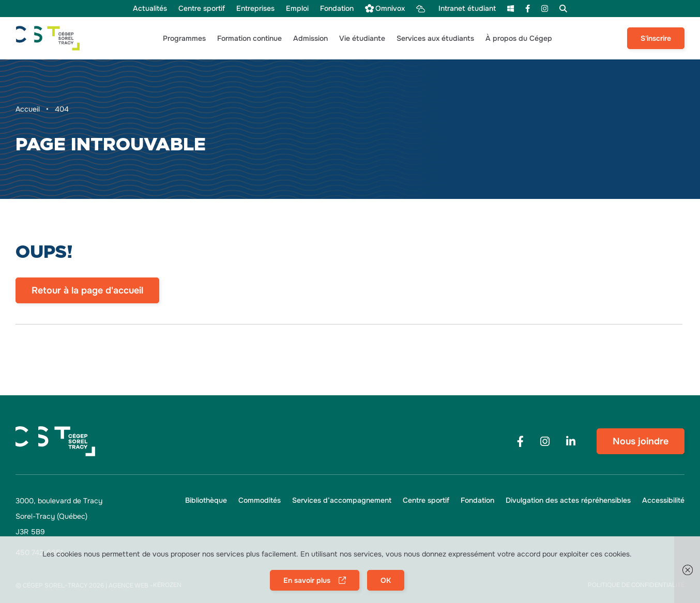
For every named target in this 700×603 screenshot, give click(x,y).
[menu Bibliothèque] (206, 500)
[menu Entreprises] (255, 9)
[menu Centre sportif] (202, 9)
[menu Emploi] (297, 9)
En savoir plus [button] (307, 580)
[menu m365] (511, 9)
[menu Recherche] (563, 9)
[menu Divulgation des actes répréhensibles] (568, 500)
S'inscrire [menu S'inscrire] (656, 38)
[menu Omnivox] (385, 9)
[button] (184, 38)
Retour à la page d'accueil (87, 290)
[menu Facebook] (528, 9)
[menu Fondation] (337, 9)
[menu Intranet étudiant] (456, 9)
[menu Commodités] (260, 500)
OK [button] (386, 580)
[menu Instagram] (545, 9)
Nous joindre (641, 441)
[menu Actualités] (150, 9)
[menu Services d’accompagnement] (342, 500)
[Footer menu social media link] (520, 442)
